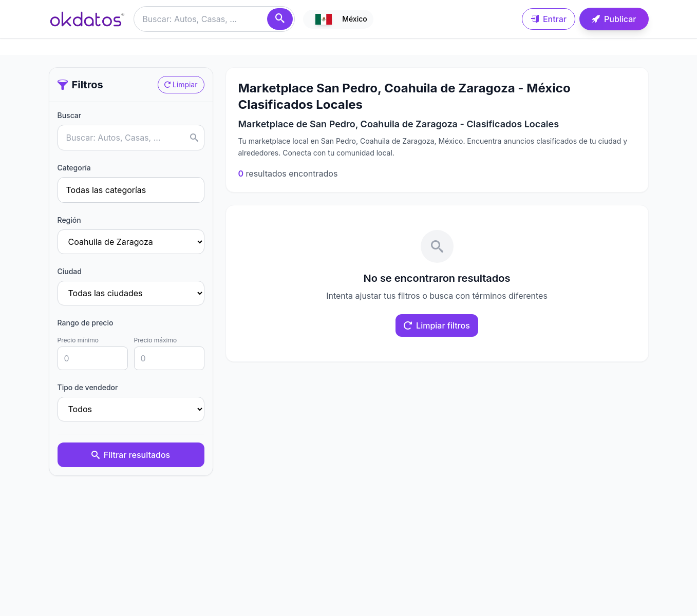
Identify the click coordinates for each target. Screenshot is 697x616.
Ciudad (70, 271)
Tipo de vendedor (88, 387)
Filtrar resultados (131, 455)
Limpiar (181, 84)
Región (69, 220)
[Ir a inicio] (87, 19)
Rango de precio (86, 323)
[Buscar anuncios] (214, 19)
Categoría (74, 168)
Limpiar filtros (437, 325)
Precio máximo (156, 340)
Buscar (70, 115)
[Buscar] (280, 19)
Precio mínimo (78, 340)
